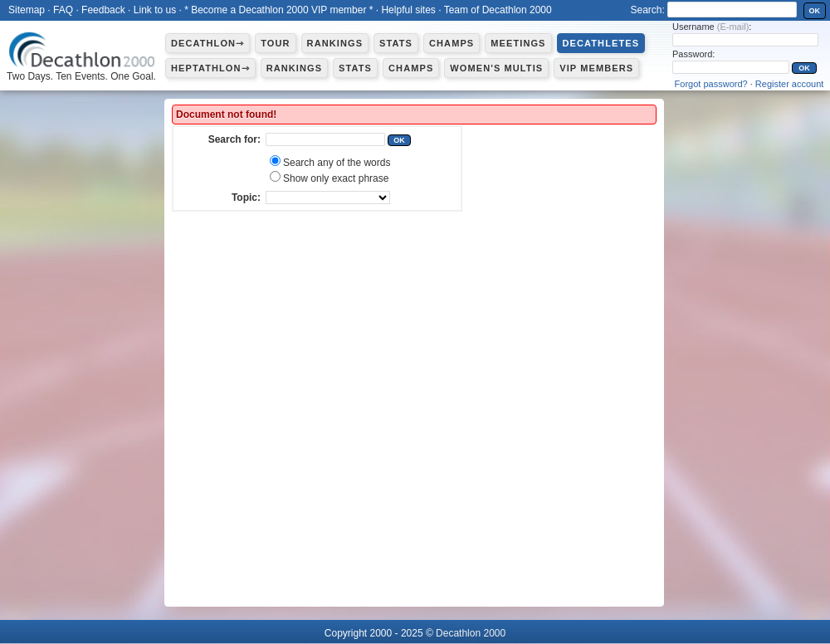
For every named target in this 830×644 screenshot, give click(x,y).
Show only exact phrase (336, 178)
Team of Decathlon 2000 (498, 10)
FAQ (63, 10)
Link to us (155, 10)
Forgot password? (711, 84)
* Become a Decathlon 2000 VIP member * (278, 10)
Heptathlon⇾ (210, 68)
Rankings (335, 43)
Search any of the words (337, 163)
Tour (275, 43)
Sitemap (27, 10)
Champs (452, 43)
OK (815, 11)
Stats (396, 43)
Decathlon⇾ (207, 43)
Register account (790, 84)
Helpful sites (408, 10)
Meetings (518, 43)
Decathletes (601, 43)
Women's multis (496, 68)
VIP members (596, 68)
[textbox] (325, 139)
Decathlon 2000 (471, 633)
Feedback (103, 10)
